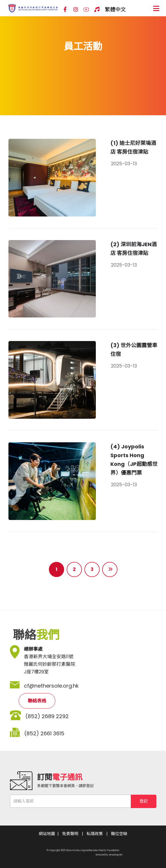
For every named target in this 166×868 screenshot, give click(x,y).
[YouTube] (86, 10)
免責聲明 (70, 834)
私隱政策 (95, 834)
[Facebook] (65, 10)
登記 (144, 801)
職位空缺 (119, 834)
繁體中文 (115, 9)
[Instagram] (76, 10)
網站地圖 (47, 834)
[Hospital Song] (97, 10)
